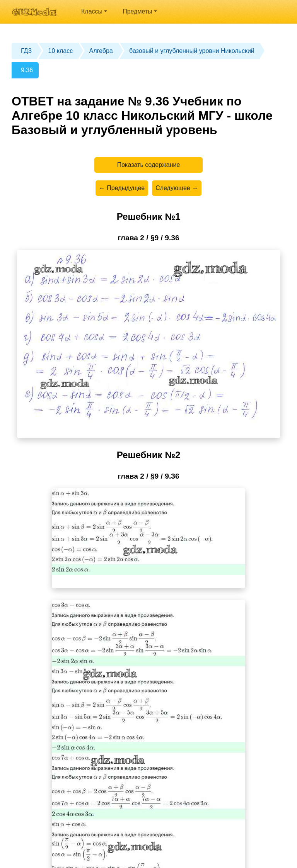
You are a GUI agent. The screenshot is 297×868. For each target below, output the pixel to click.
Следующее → (177, 188)
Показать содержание (149, 165)
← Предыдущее (122, 188)
